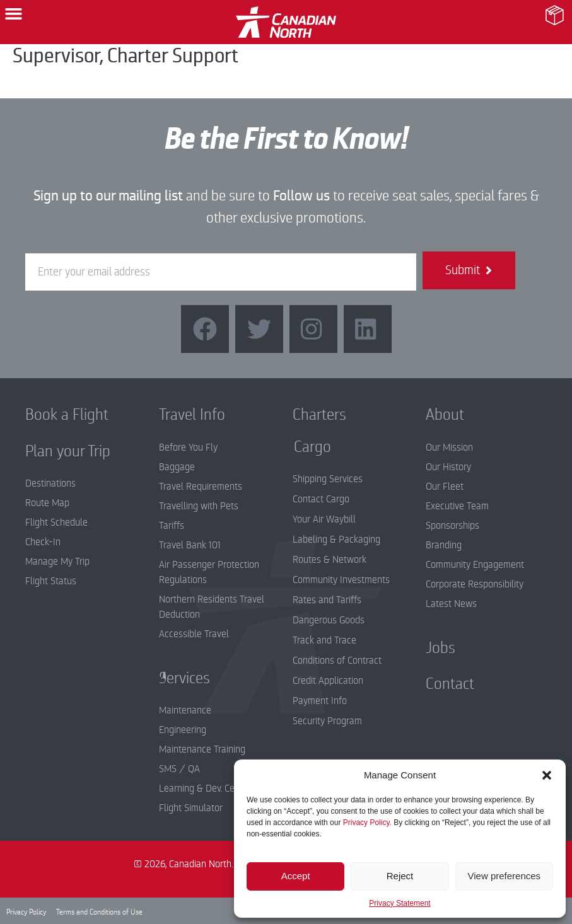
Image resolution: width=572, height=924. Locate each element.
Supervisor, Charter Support (125, 56)
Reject (400, 876)
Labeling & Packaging (336, 540)
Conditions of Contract (337, 661)
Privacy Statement (400, 903)
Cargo (303, 447)
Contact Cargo (321, 499)
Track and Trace (324, 640)
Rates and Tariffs (327, 600)
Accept (296, 876)
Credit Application (328, 681)
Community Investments (341, 580)
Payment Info (320, 701)
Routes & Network (330, 560)
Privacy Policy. (367, 823)
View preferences (505, 876)
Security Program (327, 721)
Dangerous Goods (329, 620)
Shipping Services (328, 479)
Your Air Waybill (324, 519)
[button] (547, 775)
